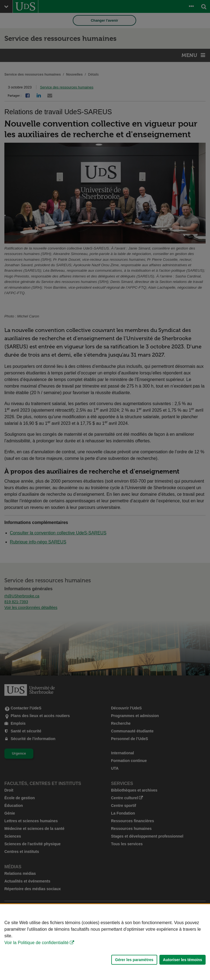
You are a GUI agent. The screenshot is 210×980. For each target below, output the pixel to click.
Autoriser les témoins (183, 960)
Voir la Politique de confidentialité (37, 943)
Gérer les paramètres (134, 960)
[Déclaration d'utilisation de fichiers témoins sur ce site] (105, 942)
